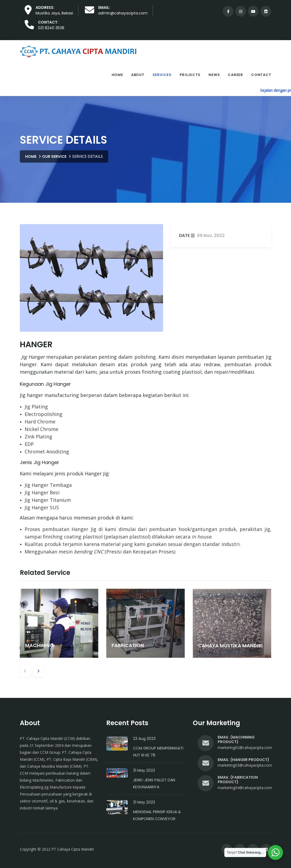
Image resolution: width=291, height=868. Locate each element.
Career (235, 75)
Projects (190, 75)
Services (162, 75)
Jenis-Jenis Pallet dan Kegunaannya (154, 783)
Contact (261, 75)
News (214, 75)
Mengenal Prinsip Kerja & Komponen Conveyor (157, 815)
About (138, 75)
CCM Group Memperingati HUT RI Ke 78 (158, 752)
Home (117, 75)
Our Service (54, 156)
